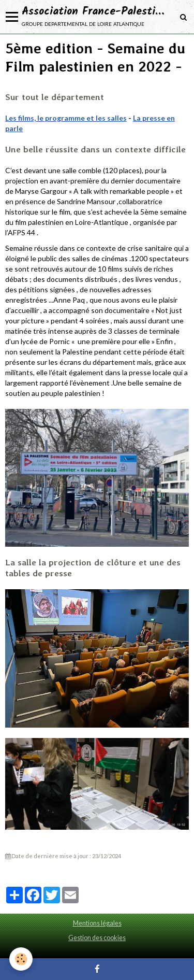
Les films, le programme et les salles (66, 118)
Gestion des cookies (97, 938)
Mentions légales (97, 923)
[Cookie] (21, 959)
